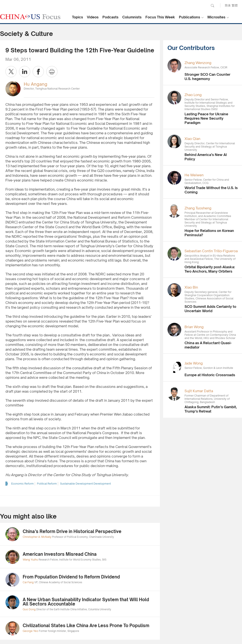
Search (212, 6)
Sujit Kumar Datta (199, 391)
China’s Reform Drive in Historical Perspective (72, 531)
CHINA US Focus (30, 17)
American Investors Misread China (60, 554)
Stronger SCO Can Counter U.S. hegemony (207, 77)
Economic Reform (22, 484)
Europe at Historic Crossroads (210, 375)
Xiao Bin (191, 287)
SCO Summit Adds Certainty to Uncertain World (210, 309)
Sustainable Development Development (85, 484)
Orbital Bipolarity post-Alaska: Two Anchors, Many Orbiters (210, 269)
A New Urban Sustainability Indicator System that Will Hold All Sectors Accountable (86, 602)
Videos (93, 17)
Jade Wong (194, 363)
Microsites (216, 17)
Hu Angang (36, 84)
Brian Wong (194, 327)
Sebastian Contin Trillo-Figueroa (211, 251)
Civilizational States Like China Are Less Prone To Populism (86, 626)
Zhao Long (193, 95)
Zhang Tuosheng (198, 208)
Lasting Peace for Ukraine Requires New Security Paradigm (206, 118)
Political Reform (47, 484)
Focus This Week (160, 17)
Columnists (132, 17)
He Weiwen (194, 175)
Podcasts (110, 17)
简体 (228, 5)
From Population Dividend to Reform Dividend (71, 577)
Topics (77, 17)
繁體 (235, 5)
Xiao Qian (192, 139)
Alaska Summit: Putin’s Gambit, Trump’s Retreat (211, 409)
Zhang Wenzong (198, 63)
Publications (189, 17)
